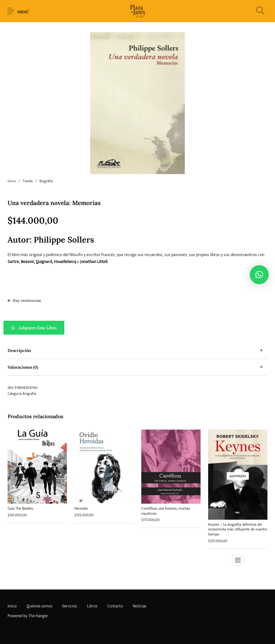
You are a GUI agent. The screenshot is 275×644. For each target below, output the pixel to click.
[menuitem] (12, 606)
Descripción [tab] (19, 351)
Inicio (12, 181)
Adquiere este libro (38, 328)
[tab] (137, 351)
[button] (137, 328)
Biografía (46, 181)
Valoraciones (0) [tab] (23, 367)
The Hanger (38, 616)
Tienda (28, 181)
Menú (23, 12)
